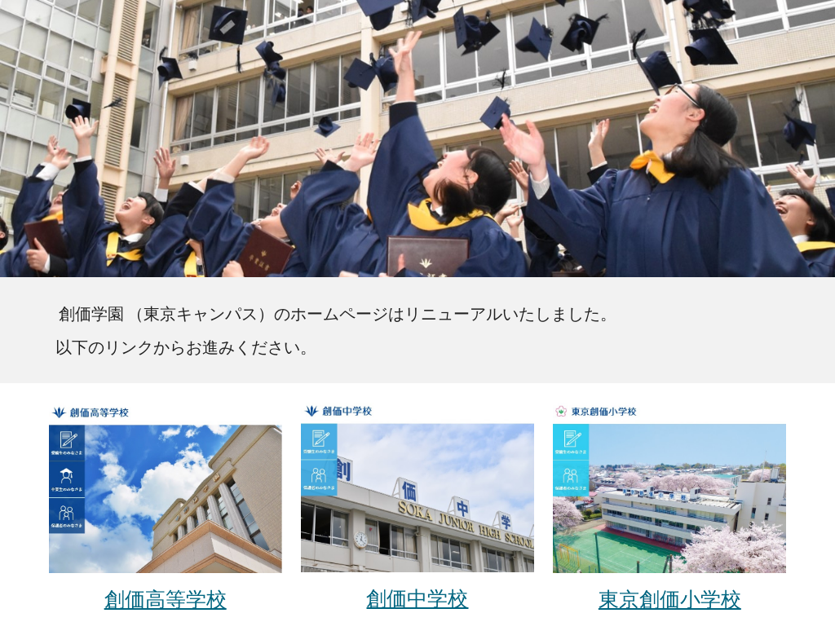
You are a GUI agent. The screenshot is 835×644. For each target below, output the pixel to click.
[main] (418, 330)
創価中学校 (417, 598)
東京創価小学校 (670, 598)
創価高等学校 (166, 598)
